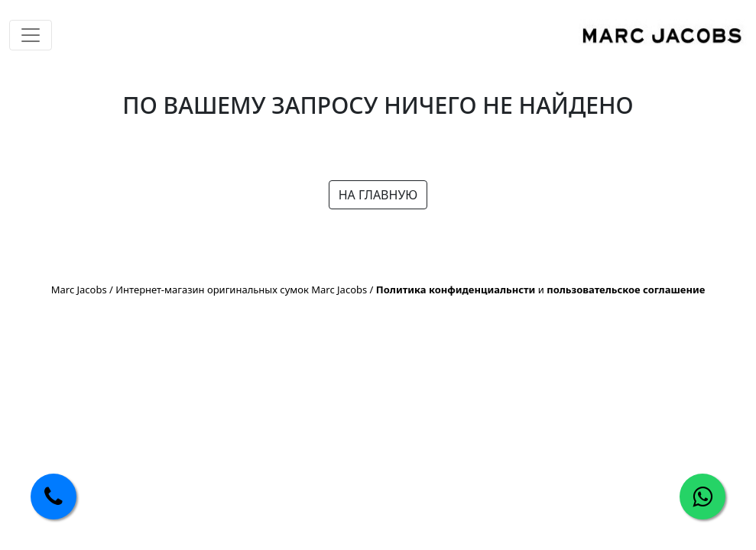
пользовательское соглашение (626, 290)
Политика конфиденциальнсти (456, 290)
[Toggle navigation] (31, 35)
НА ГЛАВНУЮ (378, 195)
